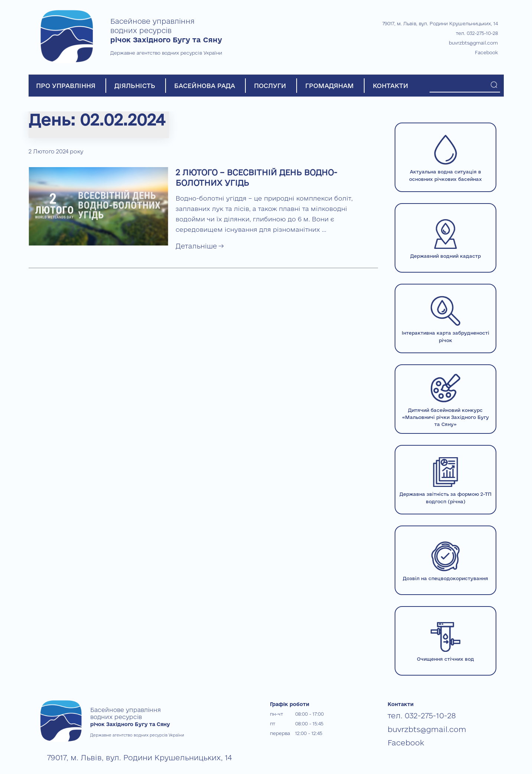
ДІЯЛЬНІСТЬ (135, 86)
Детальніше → (200, 246)
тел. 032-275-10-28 (477, 33)
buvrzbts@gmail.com (473, 43)
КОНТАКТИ (391, 86)
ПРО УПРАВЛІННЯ (66, 86)
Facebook (486, 52)
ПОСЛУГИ (270, 86)
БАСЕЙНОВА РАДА (205, 86)
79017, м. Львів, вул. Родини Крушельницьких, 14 (440, 23)
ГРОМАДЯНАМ (329, 86)
